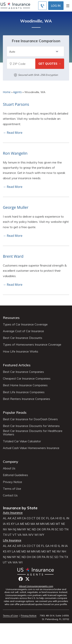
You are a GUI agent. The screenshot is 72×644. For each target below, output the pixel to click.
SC (57, 529)
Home (7, 92)
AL (5, 518)
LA (17, 524)
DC (43, 518)
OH (29, 557)
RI (53, 529)
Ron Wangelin (15, 153)
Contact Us (10, 495)
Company (11, 462)
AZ (14, 518)
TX (5, 535)
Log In (56, 6)
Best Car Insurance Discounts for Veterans (31, 426)
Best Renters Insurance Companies (26, 399)
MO (53, 524)
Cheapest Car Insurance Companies (27, 379)
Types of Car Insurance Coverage (25, 324)
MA (33, 524)
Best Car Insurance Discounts (23, 338)
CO (29, 518)
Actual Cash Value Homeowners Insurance (31, 448)
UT (10, 535)
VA (19, 535)
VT (15, 535)
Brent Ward (13, 256)
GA (52, 518)
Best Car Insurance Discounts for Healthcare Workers (33, 433)
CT (34, 518)
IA (4, 524)
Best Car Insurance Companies (23, 372)
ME (22, 524)
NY (24, 529)
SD (61, 529)
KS (8, 524)
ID (61, 518)
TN (66, 529)
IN (68, 518)
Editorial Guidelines (15, 475)
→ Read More (13, 133)
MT (58, 524)
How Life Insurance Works (21, 352)
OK (39, 529)
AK (10, 518)
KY (13, 524)
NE (63, 524)
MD (27, 524)
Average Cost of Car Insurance (23, 331)
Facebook (21, 579)
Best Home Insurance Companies (25, 385)
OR (44, 529)
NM (19, 529)
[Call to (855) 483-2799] (42, 6)
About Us (9, 468)
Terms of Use (12, 489)
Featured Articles (17, 365)
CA (24, 518)
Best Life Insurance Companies (24, 392)
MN (42, 524)
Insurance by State (20, 508)
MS (47, 524)
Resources (11, 318)
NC (29, 529)
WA (25, 535)
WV (31, 535)
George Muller (16, 207)
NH (10, 529)
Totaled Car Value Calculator (22, 441)
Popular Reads (15, 412)
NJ (15, 529)
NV (5, 529)
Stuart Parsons (16, 104)
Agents (18, 92)
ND (34, 529)
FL (48, 518)
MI (38, 524)
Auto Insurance (13, 513)
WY (42, 535)
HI (57, 518)
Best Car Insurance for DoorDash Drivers (30, 419)
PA (49, 529)
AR (19, 518)
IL (64, 518)
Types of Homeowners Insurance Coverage (32, 345)
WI (36, 535)
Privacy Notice (12, 482)
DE (38, 518)
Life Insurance (12, 540)
